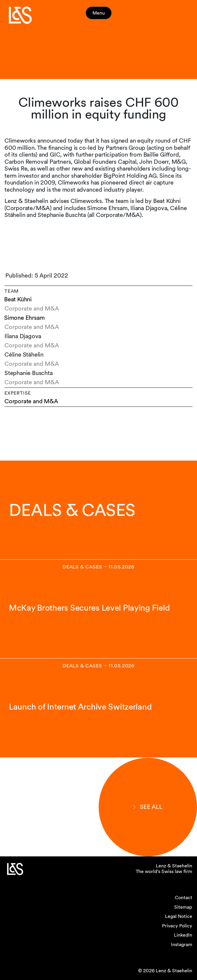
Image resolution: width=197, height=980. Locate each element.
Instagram (182, 944)
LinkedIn (183, 935)
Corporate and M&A (31, 401)
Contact (184, 898)
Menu (99, 13)
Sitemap (183, 907)
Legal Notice (179, 916)
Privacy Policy (177, 926)
